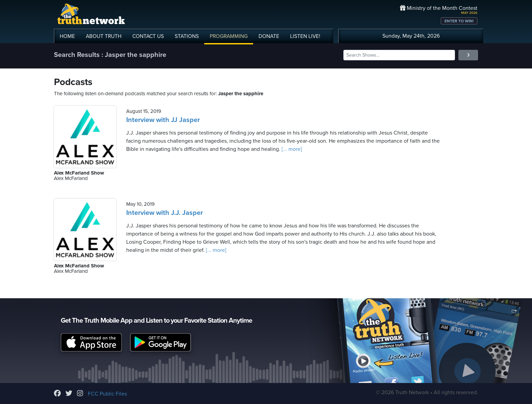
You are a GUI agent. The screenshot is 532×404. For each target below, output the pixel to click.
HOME (67, 36)
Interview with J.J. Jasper (165, 213)
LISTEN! (305, 36)
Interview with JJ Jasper (163, 120)
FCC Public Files (107, 394)
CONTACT (148, 36)
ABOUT (104, 36)
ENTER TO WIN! (459, 21)
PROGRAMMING (229, 36)
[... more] (291, 149)
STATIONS (187, 36)
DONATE (269, 36)
